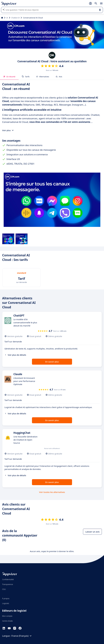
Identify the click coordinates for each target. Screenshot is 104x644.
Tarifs (26, 77)
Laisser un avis (92, 532)
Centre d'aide (7, 621)
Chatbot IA (15, 18)
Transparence (8, 584)
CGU (4, 589)
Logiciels (6, 603)
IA (7, 18)
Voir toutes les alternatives (52, 492)
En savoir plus (52, 362)
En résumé (9, 77)
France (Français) (22, 636)
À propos (6, 598)
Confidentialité (8, 579)
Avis (59, 77)
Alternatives (43, 77)
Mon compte (7, 616)
